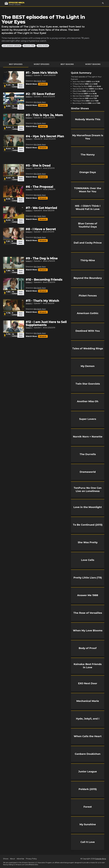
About (12, 859)
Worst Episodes (42, 64)
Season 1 (29, 75)
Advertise (20, 859)
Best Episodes (16, 64)
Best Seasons (67, 64)
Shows (6, 859)
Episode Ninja (101, 859)
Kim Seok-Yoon (40, 81)
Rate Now (21, 86)
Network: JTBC (29, 46)
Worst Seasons (93, 64)
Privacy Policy (31, 859)
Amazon (43, 84)
